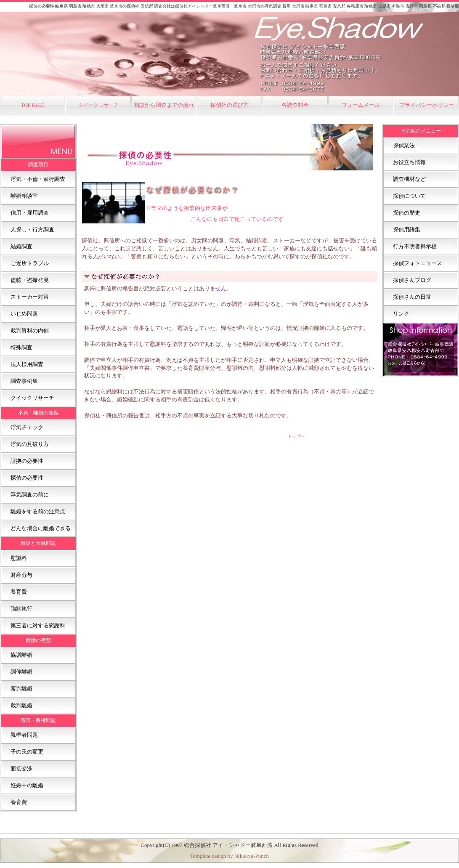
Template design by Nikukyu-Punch (229, 856)
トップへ (296, 436)
